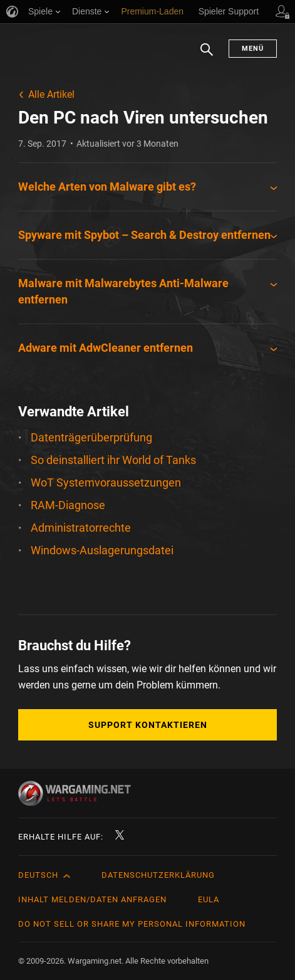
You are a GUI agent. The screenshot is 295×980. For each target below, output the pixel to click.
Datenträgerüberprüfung (91, 437)
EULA (209, 899)
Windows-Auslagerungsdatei (102, 550)
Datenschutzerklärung (158, 875)
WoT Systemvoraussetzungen (106, 482)
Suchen (207, 56)
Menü (253, 49)
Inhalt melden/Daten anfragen (92, 899)
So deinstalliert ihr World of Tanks (113, 460)
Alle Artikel (51, 94)
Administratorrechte (81, 528)
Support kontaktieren (148, 725)
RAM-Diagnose (68, 505)
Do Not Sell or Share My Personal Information (132, 924)
